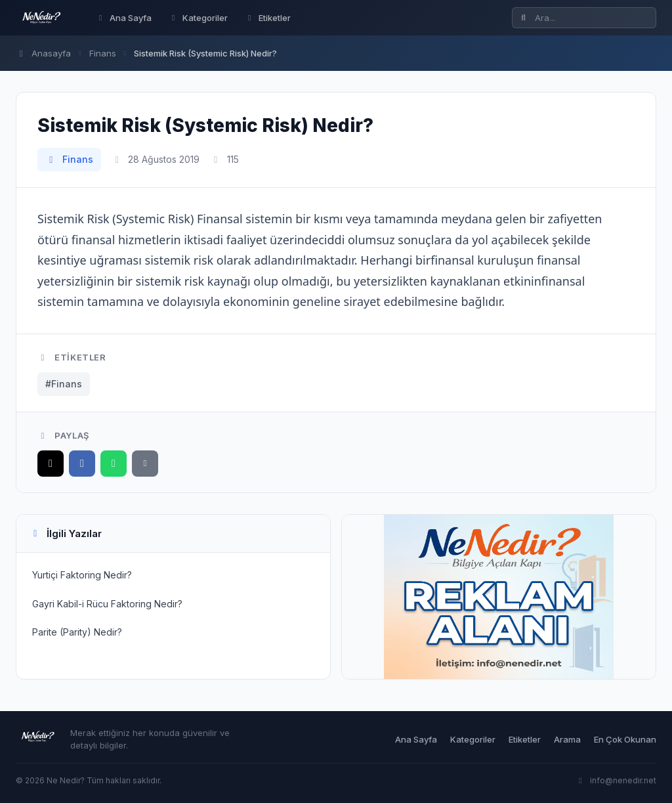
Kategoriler (198, 18)
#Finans (64, 384)
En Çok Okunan (625, 739)
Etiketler (268, 18)
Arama (567, 739)
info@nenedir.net (616, 780)
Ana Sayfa (124, 18)
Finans (103, 53)
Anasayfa (43, 53)
